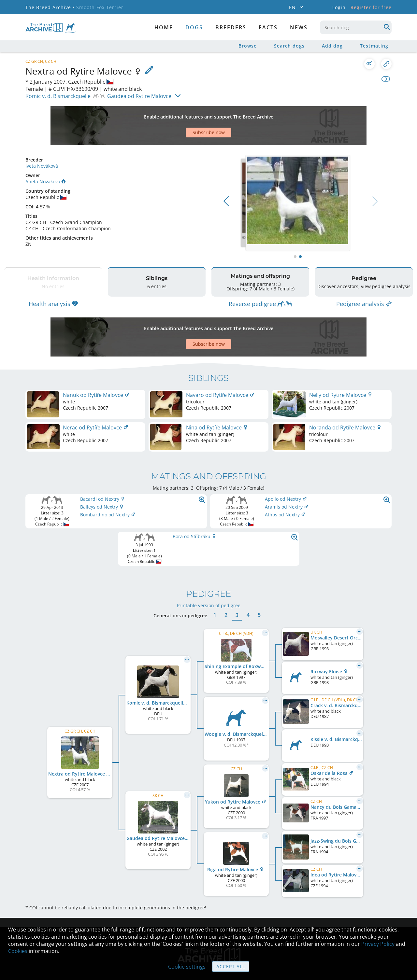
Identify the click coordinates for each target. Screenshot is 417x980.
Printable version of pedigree (209, 566)
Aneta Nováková (46, 159)
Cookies (18, 951)
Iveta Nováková (42, 143)
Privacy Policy (378, 944)
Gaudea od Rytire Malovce (139, 96)
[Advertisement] (183, 114)
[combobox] (356, 27)
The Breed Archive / (50, 7)
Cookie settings (187, 967)
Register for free (371, 7)
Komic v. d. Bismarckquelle (58, 96)
